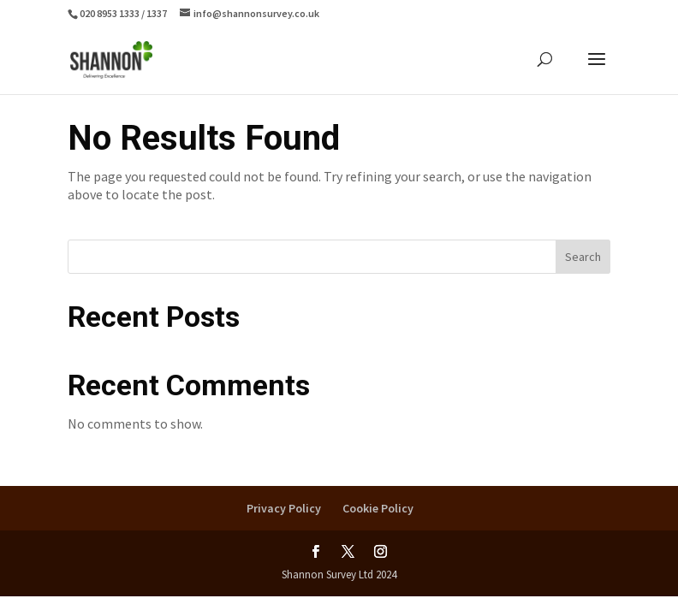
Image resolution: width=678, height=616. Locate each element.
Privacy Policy (284, 508)
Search (583, 257)
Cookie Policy (378, 508)
